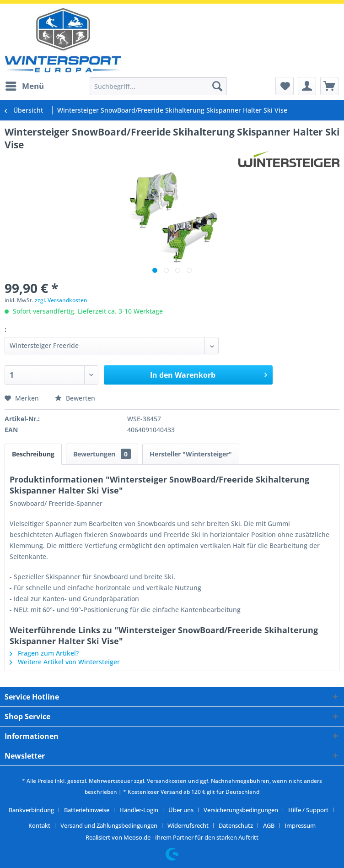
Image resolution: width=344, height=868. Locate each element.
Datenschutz (236, 825)
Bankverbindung (31, 810)
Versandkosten (167, 781)
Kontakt (39, 825)
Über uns (181, 810)
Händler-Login (139, 810)
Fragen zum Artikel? (44, 653)
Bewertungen (102, 454)
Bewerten (75, 398)
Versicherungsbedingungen (241, 810)
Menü (25, 85)
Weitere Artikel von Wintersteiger (65, 662)
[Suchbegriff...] (159, 86)
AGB (269, 825)
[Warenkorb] (329, 86)
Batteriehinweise (87, 810)
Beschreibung (33, 454)
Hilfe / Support (308, 810)
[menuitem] (24, 86)
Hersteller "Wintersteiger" (191, 454)
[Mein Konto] (307, 86)
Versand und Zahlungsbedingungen (109, 825)
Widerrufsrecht (188, 825)
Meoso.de (137, 837)
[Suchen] (217, 86)
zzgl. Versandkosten (61, 300)
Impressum (300, 825)
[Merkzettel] (285, 86)
